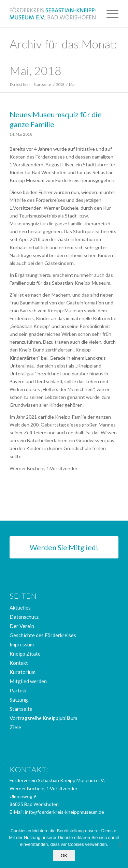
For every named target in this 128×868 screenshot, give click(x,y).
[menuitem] (109, 14)
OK (64, 856)
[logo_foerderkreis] (53, 14)
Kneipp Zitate (25, 654)
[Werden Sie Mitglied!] (64, 547)
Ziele (15, 727)
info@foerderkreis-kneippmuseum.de (65, 812)
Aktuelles (20, 608)
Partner (18, 690)
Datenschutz (24, 617)
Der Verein (22, 626)
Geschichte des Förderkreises (43, 635)
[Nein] (119, 845)
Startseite (21, 709)
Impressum (22, 644)
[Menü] (109, 14)
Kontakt (19, 663)
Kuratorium (23, 672)
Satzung (19, 700)
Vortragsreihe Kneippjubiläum (43, 718)
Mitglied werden (28, 681)
